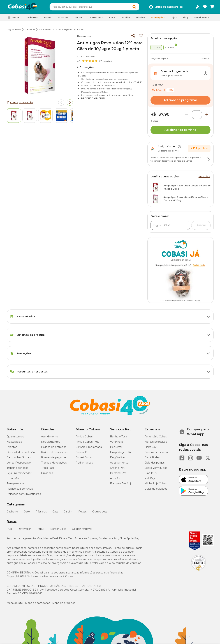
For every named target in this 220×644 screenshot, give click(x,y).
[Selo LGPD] (198, 571)
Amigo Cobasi (84, 437)
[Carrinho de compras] (212, 7)
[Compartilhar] (133, 36)
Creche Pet (117, 468)
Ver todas (204, 176)
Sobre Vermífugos (156, 468)
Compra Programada (89, 447)
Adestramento (119, 463)
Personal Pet (118, 473)
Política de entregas (54, 447)
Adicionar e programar (180, 100)
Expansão (13, 478)
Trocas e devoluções (54, 463)
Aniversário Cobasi (156, 437)
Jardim (68, 512)
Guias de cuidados (156, 489)
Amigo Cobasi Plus (87, 442)
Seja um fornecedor (19, 473)
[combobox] (94, 7)
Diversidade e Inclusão (21, 452)
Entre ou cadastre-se (169, 7)
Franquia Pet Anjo (121, 483)
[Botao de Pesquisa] (134, 7)
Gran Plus (150, 473)
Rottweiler (24, 529)
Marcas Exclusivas (156, 442)
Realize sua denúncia (20, 489)
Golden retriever (82, 529)
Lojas (174, 18)
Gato (27, 512)
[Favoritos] (205, 7)
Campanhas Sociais (19, 457)
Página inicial (14, 29)
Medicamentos (47, 29)
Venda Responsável (19, 463)
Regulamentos (51, 442)
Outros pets (100, 512)
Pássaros (41, 512)
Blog (185, 18)
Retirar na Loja (85, 463)
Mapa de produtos (64, 603)
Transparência (15, 483)
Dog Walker (118, 457)
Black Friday (152, 457)
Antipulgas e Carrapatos (71, 29)
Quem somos (15, 437)
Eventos (12, 447)
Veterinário (117, 442)
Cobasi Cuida (84, 457)
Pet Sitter (116, 447)
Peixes (82, 512)
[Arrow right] (70, 103)
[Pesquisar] (86, 7)
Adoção (115, 478)
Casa (55, 512)
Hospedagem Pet (121, 452)
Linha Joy (150, 447)
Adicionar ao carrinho (180, 130)
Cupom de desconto (158, 452)
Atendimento (201, 18)
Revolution (84, 36)
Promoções (158, 18)
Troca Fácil (48, 468)
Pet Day (150, 478)
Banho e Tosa (119, 437)
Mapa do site (15, 603)
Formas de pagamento (56, 457)
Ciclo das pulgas (155, 463)
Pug (9, 529)
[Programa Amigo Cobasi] (198, 7)
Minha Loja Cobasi (156, 483)
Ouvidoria (47, 473)
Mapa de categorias (38, 603)
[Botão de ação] (205, 73)
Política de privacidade (55, 452)
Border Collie (58, 529)
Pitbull (41, 529)
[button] (14, 18)
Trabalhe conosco (18, 468)
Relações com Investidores (24, 494)
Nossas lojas (14, 442)
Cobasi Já (81, 452)
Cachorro (30, 29)
